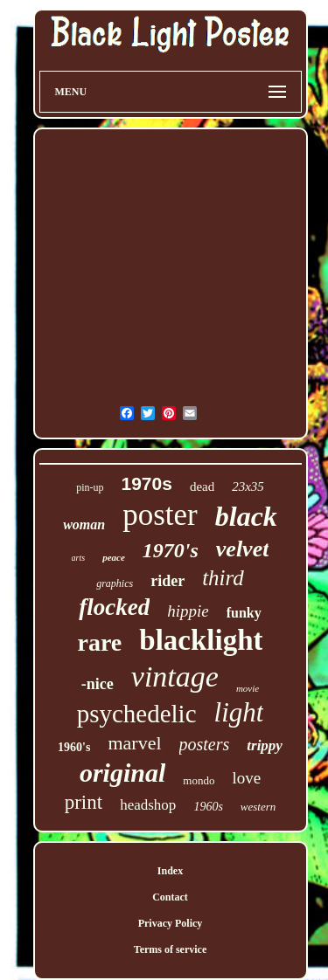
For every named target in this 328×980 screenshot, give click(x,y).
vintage (175, 676)
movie (248, 688)
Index (170, 871)
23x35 (248, 487)
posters (205, 744)
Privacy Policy (171, 923)
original (122, 773)
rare (100, 642)
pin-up (90, 487)
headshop (148, 805)
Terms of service (171, 949)
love (246, 778)
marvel (134, 743)
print (84, 802)
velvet (243, 549)
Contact (170, 897)
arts (79, 558)
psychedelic (137, 714)
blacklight (201, 640)
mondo (199, 780)
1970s (146, 483)
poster (160, 515)
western (258, 807)
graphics (115, 583)
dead (202, 487)
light (239, 712)
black (246, 516)
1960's (74, 747)
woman (84, 525)
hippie (188, 611)
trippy (265, 745)
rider (167, 581)
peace (114, 557)
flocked (114, 607)
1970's (171, 550)
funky (244, 613)
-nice (98, 684)
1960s (208, 807)
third (223, 578)
